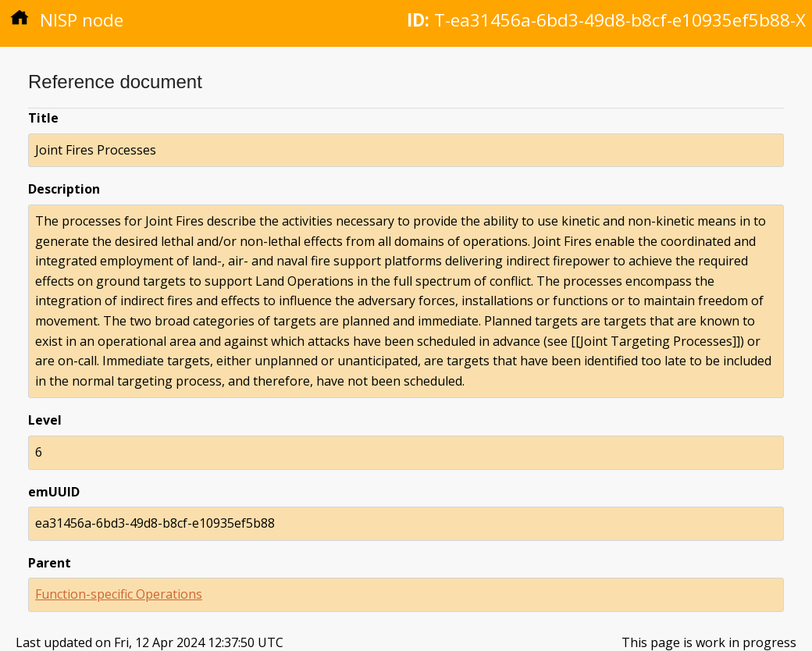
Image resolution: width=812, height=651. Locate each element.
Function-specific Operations (119, 594)
